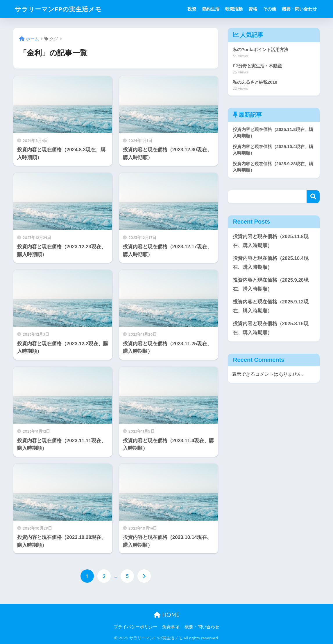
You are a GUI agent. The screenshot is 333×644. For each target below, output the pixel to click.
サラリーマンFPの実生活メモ (62, 9)
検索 (313, 197)
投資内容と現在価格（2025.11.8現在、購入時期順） (271, 241)
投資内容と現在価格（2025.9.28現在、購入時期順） (271, 285)
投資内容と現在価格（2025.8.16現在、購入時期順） (271, 329)
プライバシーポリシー (135, 627)
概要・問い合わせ (299, 9)
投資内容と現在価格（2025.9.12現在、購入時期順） (271, 307)
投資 (192, 9)
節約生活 (211, 9)
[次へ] (144, 576)
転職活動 (234, 9)
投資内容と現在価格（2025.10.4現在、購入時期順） (271, 263)
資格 (253, 9)
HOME (167, 615)
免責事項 (171, 627)
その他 (270, 9)
